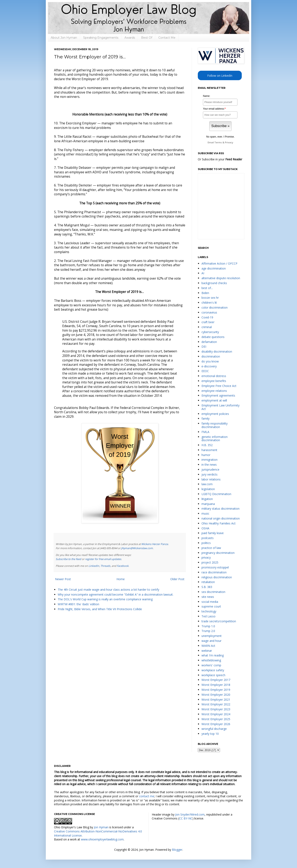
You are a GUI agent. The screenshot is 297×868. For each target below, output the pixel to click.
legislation (208, 489)
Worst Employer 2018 (216, 685)
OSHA (205, 528)
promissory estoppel (215, 567)
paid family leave (213, 533)
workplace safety (213, 670)
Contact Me (167, 38)
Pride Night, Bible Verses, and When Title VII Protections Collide (100, 609)
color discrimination (215, 307)
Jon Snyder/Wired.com (190, 814)
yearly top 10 (210, 734)
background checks (214, 283)
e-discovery (209, 366)
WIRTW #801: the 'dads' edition (78, 604)
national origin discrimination (221, 518)
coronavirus (209, 312)
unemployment (212, 636)
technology (209, 611)
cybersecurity (210, 332)
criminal (207, 327)
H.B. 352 (207, 445)
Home (121, 579)
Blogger (177, 850)
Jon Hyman (101, 827)
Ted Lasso (208, 616)
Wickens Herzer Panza (155, 544)
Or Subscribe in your (220, 159)
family (205, 418)
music (205, 513)
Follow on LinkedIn (220, 76)
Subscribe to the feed (68, 559)
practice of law (211, 548)
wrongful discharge (214, 729)
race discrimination (214, 572)
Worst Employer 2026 (216, 724)
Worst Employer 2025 (216, 719)
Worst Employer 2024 (216, 714)
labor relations (211, 479)
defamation (209, 342)
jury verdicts (210, 474)
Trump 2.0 (208, 631)
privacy (206, 557)
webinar (207, 651)
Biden (205, 293)
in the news (209, 465)
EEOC (205, 371)
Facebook (123, 566)
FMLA (205, 432)
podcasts (208, 538)
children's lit (209, 303)
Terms (218, 142)
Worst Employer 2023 (216, 709)
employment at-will (214, 400)
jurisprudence (210, 469)
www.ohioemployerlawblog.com (102, 839)
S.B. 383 (207, 587)
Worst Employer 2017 (216, 680)
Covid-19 (207, 317)
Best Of (147, 38)
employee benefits (214, 381)
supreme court (211, 606)
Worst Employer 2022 (216, 704)
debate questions (213, 337)
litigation (207, 499)
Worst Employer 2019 (216, 690)
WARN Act (208, 646)
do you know (210, 361)
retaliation (208, 582)
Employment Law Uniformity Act (220, 407)
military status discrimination (220, 509)
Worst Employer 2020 (216, 695)
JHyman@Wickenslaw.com (137, 548)
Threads (105, 566)
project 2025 (210, 562)
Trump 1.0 (208, 626)
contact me (147, 796)
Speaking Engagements (101, 38)
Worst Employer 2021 (216, 700)
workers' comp (211, 665)
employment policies (215, 414)
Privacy (229, 142)
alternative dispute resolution (221, 278)
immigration (210, 460)
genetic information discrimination (215, 439)
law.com (207, 484)
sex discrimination (213, 592)
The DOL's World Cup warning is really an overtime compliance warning (105, 599)
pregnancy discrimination (218, 553)
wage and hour (211, 641)
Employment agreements (218, 395)
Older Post (177, 579)
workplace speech (213, 675)
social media (210, 602)
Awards (130, 38)
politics (206, 543)
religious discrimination (217, 577)
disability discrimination (217, 351)
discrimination (211, 356)
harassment (209, 450)
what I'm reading (213, 655)
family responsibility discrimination (215, 425)
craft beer (208, 322)
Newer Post (63, 579)
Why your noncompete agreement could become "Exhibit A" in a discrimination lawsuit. (116, 594)
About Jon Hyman (64, 38)
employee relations (214, 391)
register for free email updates (103, 559)
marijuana (208, 504)
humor (206, 455)
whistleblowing (211, 660)
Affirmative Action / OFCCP (219, 263)
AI (203, 273)
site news (208, 597)
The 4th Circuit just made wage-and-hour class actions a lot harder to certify (108, 590)
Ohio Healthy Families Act (219, 523)
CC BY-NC (186, 818)
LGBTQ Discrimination (216, 494)
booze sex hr (210, 298)
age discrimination (214, 268)
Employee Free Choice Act (219, 386)
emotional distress (214, 376)
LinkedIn (94, 566)
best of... (207, 288)
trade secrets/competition (219, 621)
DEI (204, 347)
